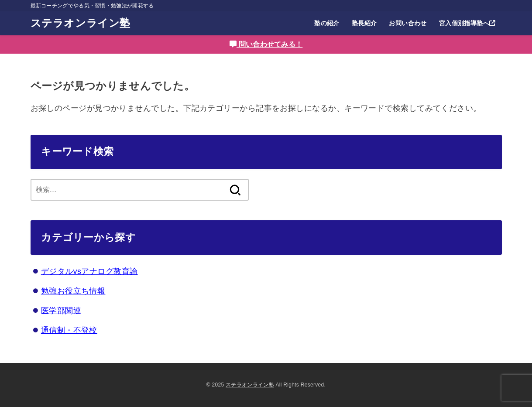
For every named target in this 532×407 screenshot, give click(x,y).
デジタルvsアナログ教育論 (89, 271)
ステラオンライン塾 (81, 23)
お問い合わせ (408, 23)
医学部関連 (61, 311)
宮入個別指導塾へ (467, 23)
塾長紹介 (364, 23)
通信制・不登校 (69, 330)
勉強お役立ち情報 (73, 291)
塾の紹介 (327, 23)
